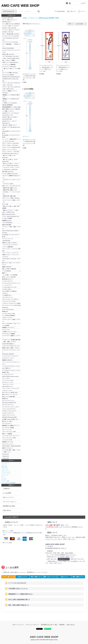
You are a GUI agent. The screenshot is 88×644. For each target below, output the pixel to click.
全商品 (25, 18)
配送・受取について (78, 577)
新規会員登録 (60, 11)
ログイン (82, 11)
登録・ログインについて (50, 577)
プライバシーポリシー (10, 502)
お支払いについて (22, 577)
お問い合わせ (7, 510)
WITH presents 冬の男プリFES (49, 18)
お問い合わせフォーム (64, 559)
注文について (64, 577)
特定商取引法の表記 (9, 506)
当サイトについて (8, 497)
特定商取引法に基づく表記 (49, 625)
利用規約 (62, 625)
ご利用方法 (6, 489)
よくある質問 (7, 493)
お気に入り (71, 11)
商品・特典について (36, 577)
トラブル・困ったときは (8, 577)
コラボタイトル (33, 18)
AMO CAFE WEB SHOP (20, 6)
